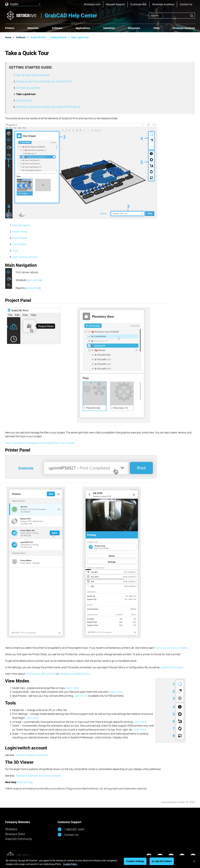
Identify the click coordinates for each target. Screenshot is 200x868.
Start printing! (24, 100)
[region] (100, 862)
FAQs (157, 28)
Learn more (72, 688)
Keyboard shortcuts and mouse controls (38, 776)
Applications (83, 28)
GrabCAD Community (19, 839)
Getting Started (58, 37)
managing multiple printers (74, 674)
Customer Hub (139, 4)
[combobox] (172, 16)
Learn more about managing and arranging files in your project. (40, 443)
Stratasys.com (92, 4)
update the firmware (172, 667)
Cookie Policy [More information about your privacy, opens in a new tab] (70, 864)
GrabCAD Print (38, 37)
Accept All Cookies (162, 861)
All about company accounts (32, 755)
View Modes (19, 244)
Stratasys (11, 829)
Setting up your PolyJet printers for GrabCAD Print (44, 81)
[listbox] (23, 4)
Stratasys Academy (163, 4)
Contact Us (186, 4)
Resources (134, 28)
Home (8, 37)
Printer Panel (20, 238)
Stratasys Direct (15, 834)
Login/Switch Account (25, 257)
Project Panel (20, 232)
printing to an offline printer (41, 674)
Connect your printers (28, 88)
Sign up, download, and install (33, 75)
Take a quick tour (80, 37)
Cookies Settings (135, 861)
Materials (33, 28)
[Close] (194, 861)
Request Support (115, 4)
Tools (15, 251)
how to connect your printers (171, 648)
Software (57, 28)
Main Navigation (22, 225)
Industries (109, 28)
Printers (10, 28)
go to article (34, 280)
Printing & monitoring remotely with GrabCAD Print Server (48, 107)
